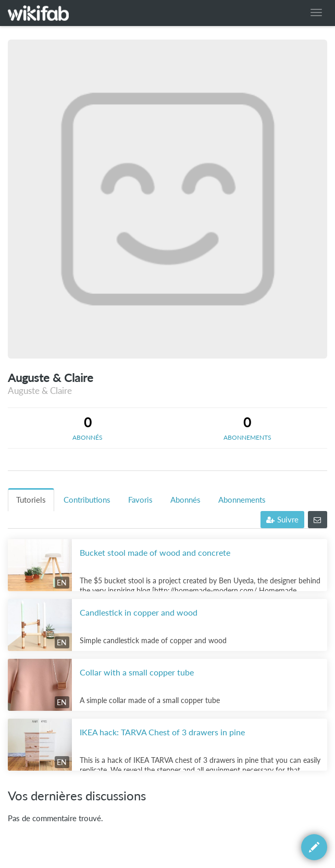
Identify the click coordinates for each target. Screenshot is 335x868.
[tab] (88, 428)
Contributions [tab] (87, 500)
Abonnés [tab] (185, 500)
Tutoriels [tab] (31, 500)
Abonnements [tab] (242, 500)
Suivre (282, 520)
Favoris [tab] (140, 500)
